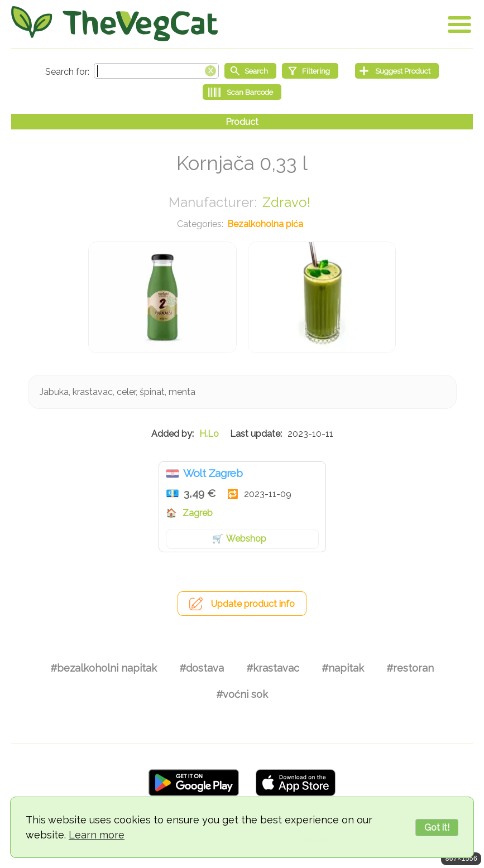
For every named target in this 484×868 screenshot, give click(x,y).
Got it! (437, 828)
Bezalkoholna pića (265, 224)
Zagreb (198, 513)
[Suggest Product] (397, 71)
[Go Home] (114, 24)
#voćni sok (242, 694)
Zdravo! (286, 202)
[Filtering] (310, 71)
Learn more (97, 835)
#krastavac (273, 668)
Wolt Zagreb (213, 473)
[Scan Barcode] (242, 92)
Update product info (253, 604)
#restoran (410, 668)
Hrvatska (172, 474)
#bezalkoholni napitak (104, 668)
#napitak (343, 668)
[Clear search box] (210, 70)
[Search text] (156, 71)
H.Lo (209, 434)
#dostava (202, 668)
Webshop (246, 539)
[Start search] (250, 71)
